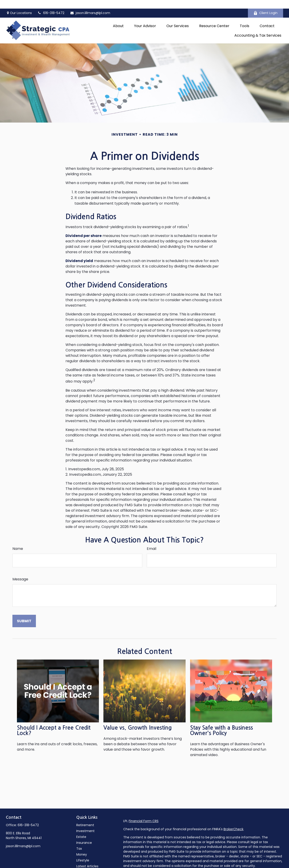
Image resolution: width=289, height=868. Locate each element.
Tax (79, 840)
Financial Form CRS (144, 812)
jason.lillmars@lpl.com (90, 5)
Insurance (84, 834)
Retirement (85, 816)
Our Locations (19, 5)
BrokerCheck (233, 821)
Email (151, 540)
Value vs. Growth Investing (138, 719)
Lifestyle (83, 852)
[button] (118, 17)
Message (20, 571)
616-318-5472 (28, 816)
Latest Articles (87, 858)
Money (82, 846)
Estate (81, 828)
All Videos (84, 863)
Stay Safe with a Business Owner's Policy (221, 722)
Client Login (266, 5)
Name (18, 540)
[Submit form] (24, 612)
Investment (85, 822)
